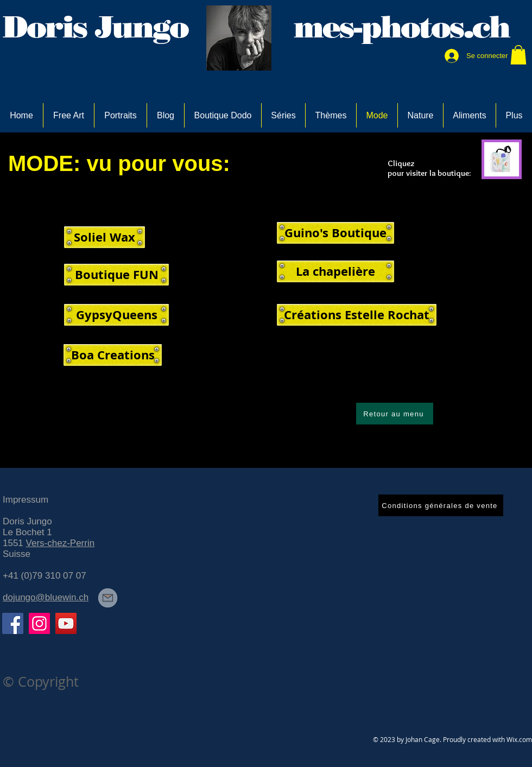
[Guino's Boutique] (335, 233)
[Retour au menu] (395, 414)
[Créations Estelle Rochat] (357, 315)
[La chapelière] (335, 271)
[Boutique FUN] (116, 275)
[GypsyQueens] (116, 315)
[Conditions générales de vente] (441, 505)
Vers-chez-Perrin (61, 543)
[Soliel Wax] (104, 237)
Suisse (17, 554)
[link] (518, 55)
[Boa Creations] (113, 355)
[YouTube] (66, 623)
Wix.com (519, 739)
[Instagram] (39, 623)
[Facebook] (13, 623)
